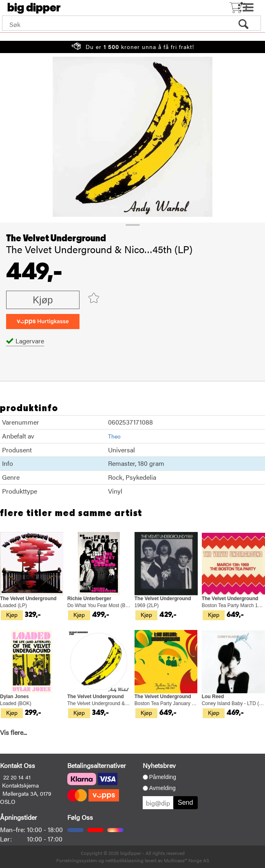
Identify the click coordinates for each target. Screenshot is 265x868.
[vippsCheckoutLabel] (43, 322)
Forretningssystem (77, 860)
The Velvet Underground (56, 238)
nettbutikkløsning (124, 860)
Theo (114, 436)
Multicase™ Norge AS (187, 860)
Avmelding (162, 788)
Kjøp (43, 300)
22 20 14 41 (17, 777)
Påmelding (163, 777)
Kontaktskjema (20, 785)
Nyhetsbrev (159, 765)
